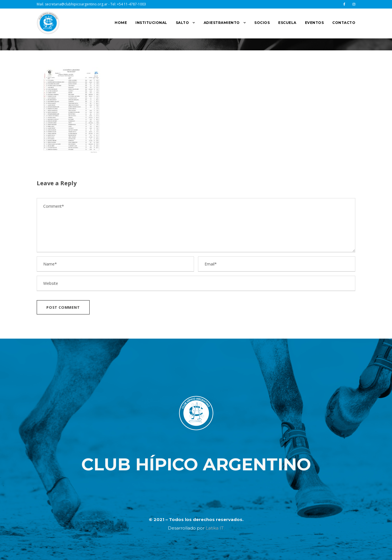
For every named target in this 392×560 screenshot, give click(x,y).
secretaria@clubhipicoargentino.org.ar (76, 4)
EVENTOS (314, 23)
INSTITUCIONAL (151, 23)
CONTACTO (344, 23)
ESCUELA (287, 23)
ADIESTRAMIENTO (222, 23)
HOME (121, 23)
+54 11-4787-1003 (131, 4)
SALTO (182, 23)
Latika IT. (215, 528)
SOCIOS (262, 23)
